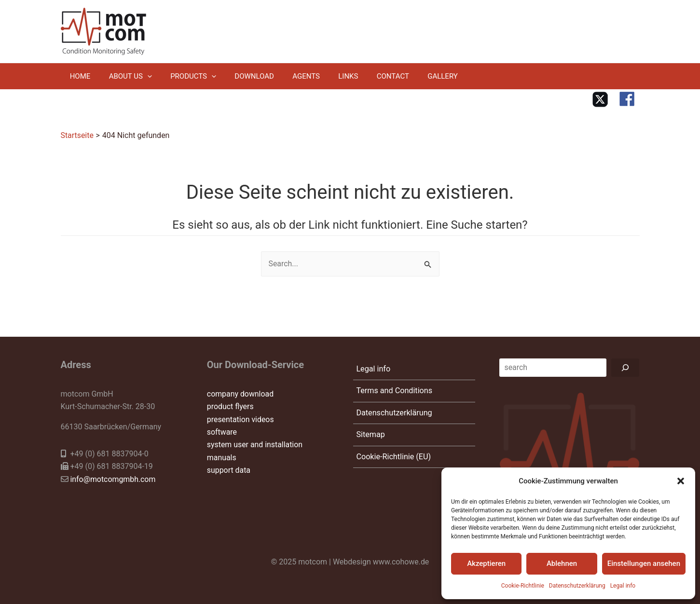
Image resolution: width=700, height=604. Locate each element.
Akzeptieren (486, 563)
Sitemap (370, 437)
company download (240, 393)
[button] (681, 481)
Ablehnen (562, 563)
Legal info (623, 586)
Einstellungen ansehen (644, 563)
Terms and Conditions (393, 391)
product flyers (231, 406)
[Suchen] (626, 367)
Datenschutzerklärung (577, 586)
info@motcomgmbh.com (113, 479)
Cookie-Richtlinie (523, 586)
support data (229, 470)
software (222, 432)
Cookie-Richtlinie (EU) (392, 460)
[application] (141, 76)
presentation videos (241, 419)
